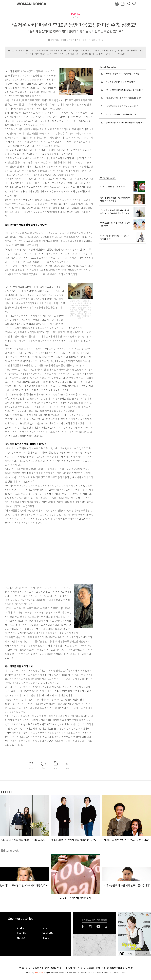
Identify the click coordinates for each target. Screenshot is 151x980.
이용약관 (105, 968)
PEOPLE (76, 14)
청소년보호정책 (128, 968)
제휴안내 (98, 968)
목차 (130, 954)
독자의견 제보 (44, 968)
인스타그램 (90, 926)
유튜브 (98, 926)
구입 (145, 954)
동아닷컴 (69, 968)
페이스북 (83, 926)
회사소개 (76, 968)
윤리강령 (36, 968)
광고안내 (28, 968)
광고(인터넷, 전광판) (87, 968)
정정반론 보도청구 (56, 968)
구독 (138, 954)
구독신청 (21, 968)
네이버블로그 (106, 926)
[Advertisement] (24, 553)
